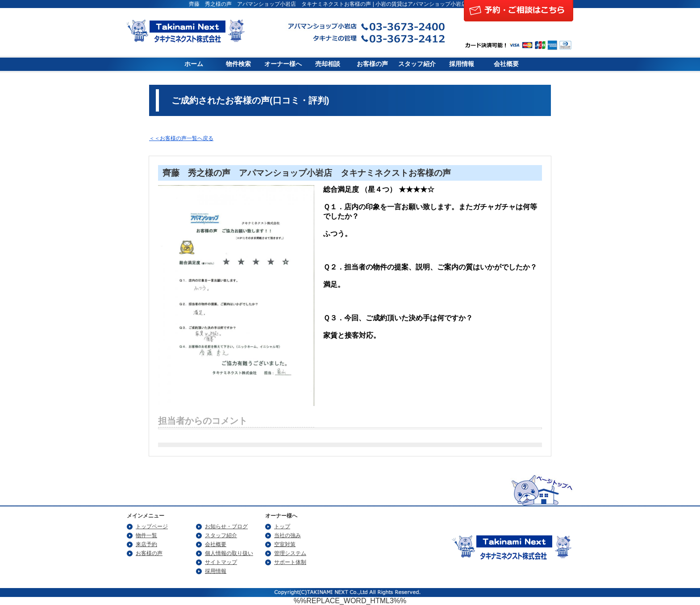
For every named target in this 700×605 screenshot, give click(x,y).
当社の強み (287, 535)
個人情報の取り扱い (229, 553)
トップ (282, 526)
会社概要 (506, 64)
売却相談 (328, 64)
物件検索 (238, 64)
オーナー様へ (283, 64)
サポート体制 (290, 562)
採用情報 (462, 64)
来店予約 (146, 544)
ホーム (194, 64)
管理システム (290, 553)
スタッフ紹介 (417, 64)
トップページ (152, 526)
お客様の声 (372, 64)
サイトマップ (221, 562)
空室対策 (285, 544)
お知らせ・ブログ (226, 526)
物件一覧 (146, 535)
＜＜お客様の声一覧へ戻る (181, 138)
